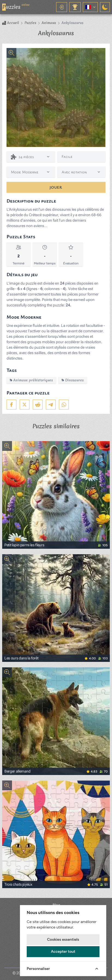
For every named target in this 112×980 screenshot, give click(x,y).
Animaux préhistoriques (31, 380)
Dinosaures (73, 380)
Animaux (49, 23)
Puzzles (30, 23)
